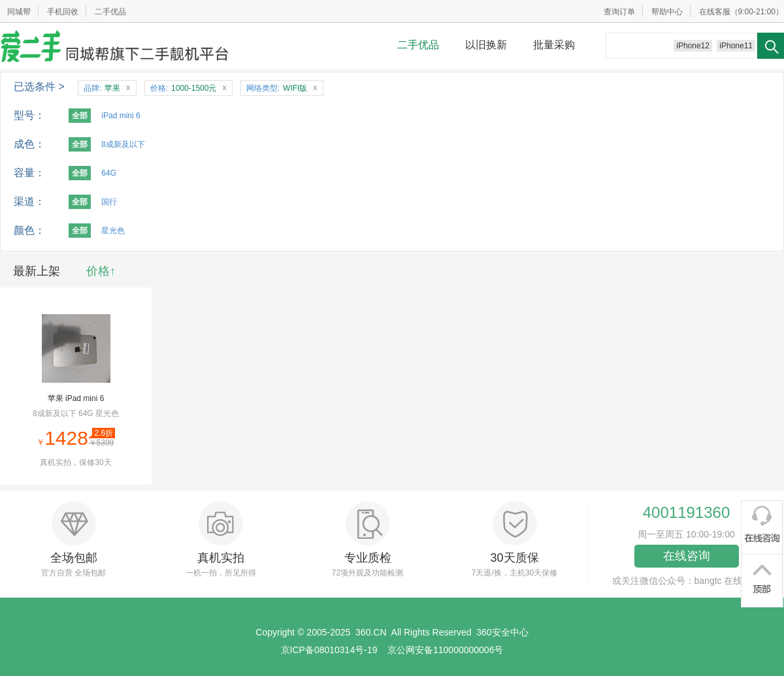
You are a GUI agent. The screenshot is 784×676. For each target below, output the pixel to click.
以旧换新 (486, 45)
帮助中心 (667, 12)
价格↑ (101, 271)
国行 (109, 202)
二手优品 (110, 12)
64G (109, 173)
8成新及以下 (123, 144)
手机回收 (63, 12)
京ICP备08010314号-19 (329, 650)
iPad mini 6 (121, 116)
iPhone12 (693, 46)
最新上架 (37, 271)
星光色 (113, 231)
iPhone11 (736, 46)
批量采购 (554, 45)
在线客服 (715, 12)
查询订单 (619, 12)
